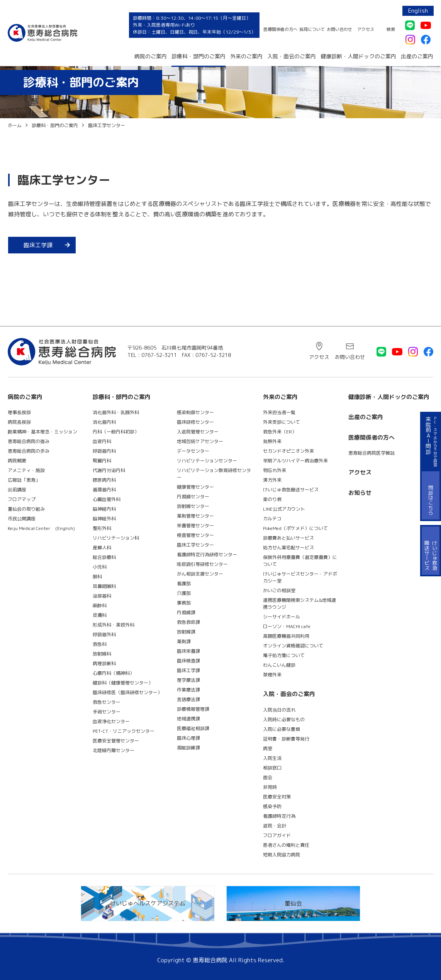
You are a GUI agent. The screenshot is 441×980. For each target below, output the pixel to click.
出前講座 (17, 490)
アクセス (366, 29)
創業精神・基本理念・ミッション (42, 432)
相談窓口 (272, 768)
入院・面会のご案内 (292, 56)
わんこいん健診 (279, 665)
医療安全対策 (277, 797)
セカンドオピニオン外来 (288, 451)
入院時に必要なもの (284, 719)
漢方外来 (272, 480)
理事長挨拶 (19, 412)
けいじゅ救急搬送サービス (291, 490)
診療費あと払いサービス (288, 538)
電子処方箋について (284, 655)
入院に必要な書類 (282, 729)
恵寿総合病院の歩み (29, 451)
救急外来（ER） (280, 432)
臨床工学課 (38, 245)
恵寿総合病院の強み (29, 441)
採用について (312, 29)
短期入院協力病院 (282, 855)
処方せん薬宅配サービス (288, 548)
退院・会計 (275, 826)
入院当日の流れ (279, 710)
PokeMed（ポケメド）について (295, 528)
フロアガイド (277, 835)
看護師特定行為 (279, 816)
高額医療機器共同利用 (286, 636)
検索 (391, 29)
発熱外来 (272, 441)
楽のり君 (272, 499)
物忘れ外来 (275, 470)
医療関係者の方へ (280, 29)
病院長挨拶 (19, 422)
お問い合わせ (339, 29)
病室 (268, 748)
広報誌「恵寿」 (24, 480)
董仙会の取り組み (26, 509)
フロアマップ (22, 499)
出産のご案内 (417, 56)
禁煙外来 (272, 675)
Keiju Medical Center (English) (41, 528)
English (418, 11)
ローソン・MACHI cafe (287, 626)
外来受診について (282, 422)
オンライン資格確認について (293, 646)
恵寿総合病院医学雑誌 (371, 453)
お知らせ (360, 493)
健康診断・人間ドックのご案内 (358, 56)
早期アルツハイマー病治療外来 (295, 461)
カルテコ (272, 519)
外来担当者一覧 (279, 412)
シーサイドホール (282, 617)
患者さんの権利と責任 (286, 845)
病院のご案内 (151, 56)
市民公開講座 (22, 519)
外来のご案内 (246, 56)
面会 (268, 777)
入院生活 (272, 758)
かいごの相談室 (279, 590)
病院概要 (17, 461)
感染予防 (272, 806)
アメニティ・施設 (26, 470)
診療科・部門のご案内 (198, 56)
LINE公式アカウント (284, 509)
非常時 (270, 787)
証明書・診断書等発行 (286, 739)
